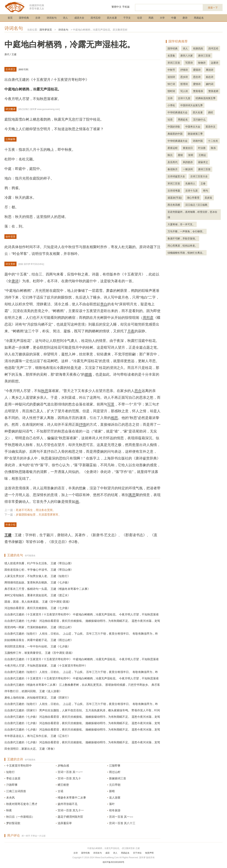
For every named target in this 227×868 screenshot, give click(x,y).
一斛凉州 (188, 169)
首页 (10, 18)
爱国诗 (197, 70)
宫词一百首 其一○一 (70, 772)
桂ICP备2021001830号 (114, 862)
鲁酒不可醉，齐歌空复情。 (182, 239)
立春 (203, 183)
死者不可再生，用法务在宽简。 (36, 510)
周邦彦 (148, 318)
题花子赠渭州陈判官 (70, 817)
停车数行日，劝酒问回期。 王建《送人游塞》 (33, 691)
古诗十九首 (184, 98)
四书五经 (96, 18)
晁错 (180, 155)
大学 (162, 18)
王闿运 (202, 155)
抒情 (82, 424)
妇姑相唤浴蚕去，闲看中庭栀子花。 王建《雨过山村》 (39, 640)
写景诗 (189, 63)
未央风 (10, 798)
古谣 (60, 791)
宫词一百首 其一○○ (121, 817)
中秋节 (171, 70)
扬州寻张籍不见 (68, 804)
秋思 (45, 391)
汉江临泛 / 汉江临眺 (196, 205)
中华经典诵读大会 (178, 112)
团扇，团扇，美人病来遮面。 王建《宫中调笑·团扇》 (38, 602)
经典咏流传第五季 (206, 98)
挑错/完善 (23, 69)
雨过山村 (115, 772)
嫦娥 (88, 374)
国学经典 (24, 18)
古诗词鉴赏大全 (176, 176)
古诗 (38, 18)
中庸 (174, 18)
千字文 (127, 18)
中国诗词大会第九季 (192, 105)
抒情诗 (184, 70)
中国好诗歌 (174, 127)
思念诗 (197, 77)
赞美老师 (213, 91)
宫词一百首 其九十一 (71, 810)
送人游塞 (115, 798)
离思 (132, 495)
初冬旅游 (115, 810)
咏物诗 (202, 63)
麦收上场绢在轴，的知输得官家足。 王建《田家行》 (37, 698)
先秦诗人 (190, 183)
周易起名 (199, 18)
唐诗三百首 (204, 56)
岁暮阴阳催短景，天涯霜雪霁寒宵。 (38, 515)
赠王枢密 (63, 785)
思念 (138, 391)
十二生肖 (213, 141)
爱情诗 (197, 84)
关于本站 (137, 853)
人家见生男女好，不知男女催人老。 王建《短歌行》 (37, 576)
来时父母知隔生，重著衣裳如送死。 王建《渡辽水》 (37, 595)
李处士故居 (13, 778)
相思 (114, 418)
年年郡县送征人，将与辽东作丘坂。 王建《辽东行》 (37, 736)
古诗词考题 (174, 191)
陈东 (213, 148)
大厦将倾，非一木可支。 (181, 224)
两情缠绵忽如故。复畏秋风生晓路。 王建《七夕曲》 (37, 582)
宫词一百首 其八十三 (122, 823)
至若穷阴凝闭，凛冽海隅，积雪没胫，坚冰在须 (192, 215)
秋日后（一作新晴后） (20, 817)
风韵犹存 (188, 162)
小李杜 (171, 105)
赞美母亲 (198, 91)
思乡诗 (184, 77)
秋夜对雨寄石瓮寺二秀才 (22, 804)
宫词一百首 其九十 (69, 778)
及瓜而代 (173, 162)
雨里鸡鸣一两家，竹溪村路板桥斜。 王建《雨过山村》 (39, 627)
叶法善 (202, 148)
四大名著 (112, 18)
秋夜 (9, 810)
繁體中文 (117, 7)
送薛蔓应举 (65, 823)
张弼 (191, 155)
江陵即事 (115, 766)
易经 (211, 112)
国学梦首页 (46, 30)
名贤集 (171, 56)
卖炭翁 (208, 198)
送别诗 (171, 77)
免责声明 (149, 853)
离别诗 (210, 70)
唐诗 (185, 18)
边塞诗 (215, 63)
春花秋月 (173, 169)
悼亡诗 (171, 84)
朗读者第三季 (195, 134)
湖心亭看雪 (193, 198)
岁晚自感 (63, 766)
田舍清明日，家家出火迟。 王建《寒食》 (30, 749)
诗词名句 (52, 18)
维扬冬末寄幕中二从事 (72, 798)
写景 (111, 404)
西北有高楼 (174, 205)
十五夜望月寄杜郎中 (19, 766)
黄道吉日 (188, 148)
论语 (140, 18)
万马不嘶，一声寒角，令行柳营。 (186, 231)
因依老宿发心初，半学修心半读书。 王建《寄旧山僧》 (39, 570)
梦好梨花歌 (13, 823)
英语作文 (211, 127)
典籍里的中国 (175, 134)
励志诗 (210, 77)
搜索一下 (213, 8)
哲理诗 (184, 84)
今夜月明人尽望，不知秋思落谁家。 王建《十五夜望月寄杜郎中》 (46, 666)
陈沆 (170, 155)
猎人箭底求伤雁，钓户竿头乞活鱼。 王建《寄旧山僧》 (39, 563)
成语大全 (79, 18)
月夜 (131, 331)
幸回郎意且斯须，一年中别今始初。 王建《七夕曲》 (37, 646)
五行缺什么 (199, 120)
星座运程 (173, 148)
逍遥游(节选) (175, 198)
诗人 (65, 18)
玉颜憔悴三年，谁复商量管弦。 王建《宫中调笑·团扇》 (39, 653)
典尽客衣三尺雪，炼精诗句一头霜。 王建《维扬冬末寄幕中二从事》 (47, 589)
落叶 (112, 804)
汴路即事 (12, 785)
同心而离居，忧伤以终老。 (182, 246)
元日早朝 (115, 785)
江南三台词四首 (16, 791)
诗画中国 (198, 141)
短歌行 (10, 772)
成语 (107, 853)
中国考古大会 (193, 127)
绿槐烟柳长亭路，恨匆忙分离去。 (186, 253)
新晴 (112, 791)
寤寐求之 (203, 162)
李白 (104, 304)
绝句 (206, 191)
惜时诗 (171, 91)
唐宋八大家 (187, 56)
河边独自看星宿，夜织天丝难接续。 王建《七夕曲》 (37, 608)
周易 (151, 18)
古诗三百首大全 (199, 176)
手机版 (126, 7)
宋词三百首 (174, 63)
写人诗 (184, 91)
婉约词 (210, 84)
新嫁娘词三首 (118, 778)
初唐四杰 (198, 48)
